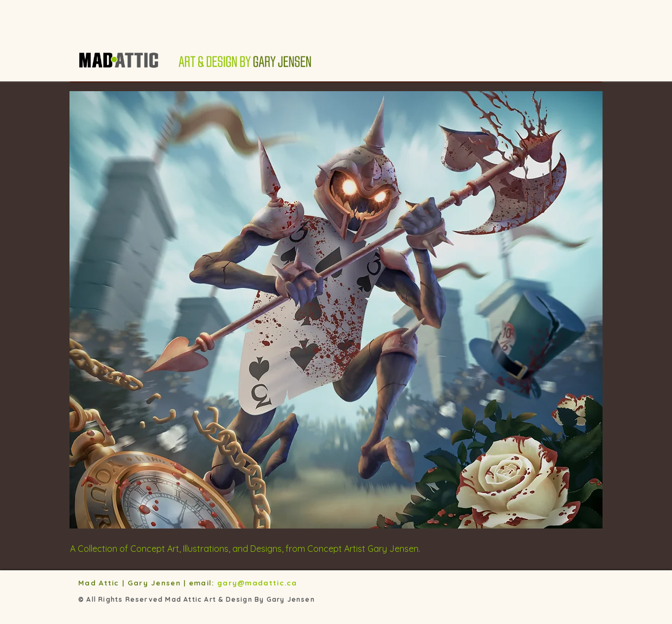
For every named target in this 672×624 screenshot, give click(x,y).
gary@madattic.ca (259, 583)
